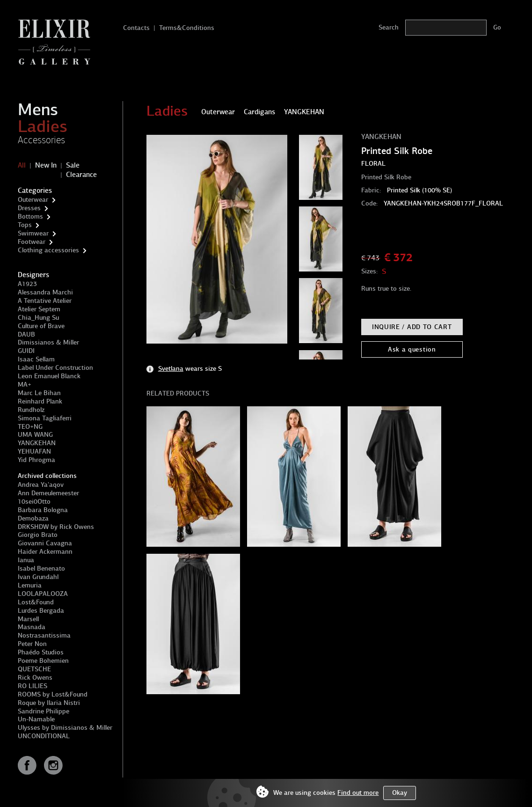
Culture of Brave (41, 326)
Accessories (41, 140)
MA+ (25, 385)
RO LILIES (33, 686)
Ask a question (412, 349)
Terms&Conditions (187, 28)
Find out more (358, 793)
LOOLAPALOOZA (43, 594)
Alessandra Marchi (45, 292)
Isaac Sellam (36, 359)
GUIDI (26, 351)
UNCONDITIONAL (44, 736)
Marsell (28, 619)
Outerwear (33, 200)
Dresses (29, 208)
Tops (25, 225)
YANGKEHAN (37, 443)
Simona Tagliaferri (45, 418)
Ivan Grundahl (38, 577)
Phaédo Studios (41, 652)
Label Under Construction (55, 368)
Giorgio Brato (38, 535)
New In (46, 165)
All (22, 165)
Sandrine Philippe (44, 711)
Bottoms (30, 216)
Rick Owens (35, 678)
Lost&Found (36, 602)
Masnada (32, 627)
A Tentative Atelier (45, 301)
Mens (38, 110)
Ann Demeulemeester (48, 493)
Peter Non (32, 644)
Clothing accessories (48, 250)
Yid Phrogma (36, 460)
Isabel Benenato (41, 569)
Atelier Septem (39, 309)
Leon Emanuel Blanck (49, 376)
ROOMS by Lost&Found (53, 694)
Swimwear (33, 233)
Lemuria (30, 585)
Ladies (43, 126)
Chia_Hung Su (38, 318)
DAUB (26, 334)
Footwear (32, 242)
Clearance (81, 175)
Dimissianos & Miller (48, 342)
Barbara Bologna (43, 510)
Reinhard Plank (40, 401)
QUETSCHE (34, 669)
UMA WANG (35, 435)
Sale (73, 165)
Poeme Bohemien (43, 661)
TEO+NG (30, 427)
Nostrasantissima (44, 635)
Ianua (26, 560)
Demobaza (33, 518)
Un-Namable (36, 719)
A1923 (27, 284)
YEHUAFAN (34, 451)
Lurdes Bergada (41, 611)
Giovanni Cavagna (45, 543)
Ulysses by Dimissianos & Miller (65, 728)
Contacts (136, 28)
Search (389, 27)
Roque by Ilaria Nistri (49, 703)
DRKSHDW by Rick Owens (56, 527)
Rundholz (31, 410)
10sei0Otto (34, 502)
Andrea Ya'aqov (41, 485)
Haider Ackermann (45, 552)
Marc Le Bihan (39, 393)
